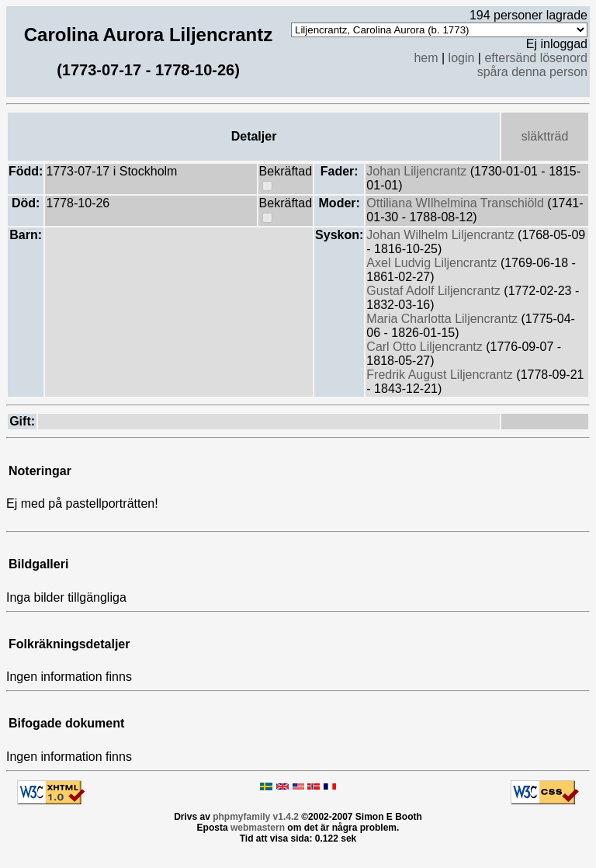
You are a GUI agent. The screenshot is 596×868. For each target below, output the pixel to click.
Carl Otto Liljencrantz (426, 347)
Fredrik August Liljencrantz (441, 375)
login (462, 58)
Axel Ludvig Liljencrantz (433, 263)
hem (426, 58)
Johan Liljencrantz (418, 171)
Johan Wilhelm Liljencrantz (442, 235)
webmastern (258, 828)
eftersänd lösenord (536, 58)
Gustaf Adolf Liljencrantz (435, 291)
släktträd (545, 136)
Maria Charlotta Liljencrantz (444, 319)
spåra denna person (532, 72)
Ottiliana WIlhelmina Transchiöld (457, 203)
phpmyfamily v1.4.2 (256, 817)
